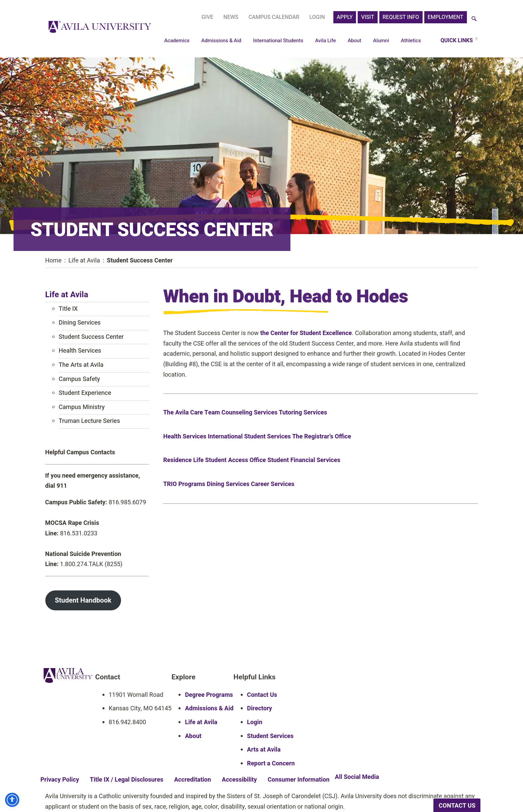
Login (317, 17)
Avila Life (326, 41)
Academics (177, 41)
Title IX (68, 309)
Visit (367, 17)
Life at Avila (67, 295)
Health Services (80, 351)
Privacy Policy (60, 780)
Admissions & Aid (221, 41)
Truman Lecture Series (90, 421)
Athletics (411, 41)
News (231, 17)
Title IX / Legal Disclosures (127, 780)
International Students (278, 41)
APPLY (345, 17)
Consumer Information (299, 780)
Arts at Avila (264, 750)
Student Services (270, 736)
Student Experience (85, 393)
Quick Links (457, 41)
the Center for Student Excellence (306, 334)
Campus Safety (79, 379)
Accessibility (239, 780)
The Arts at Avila (81, 365)
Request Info (401, 17)
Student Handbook (83, 600)
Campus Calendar (274, 17)
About (354, 41)
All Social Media (357, 777)
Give (207, 17)
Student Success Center (91, 337)
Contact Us (262, 695)
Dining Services (80, 323)
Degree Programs (209, 695)
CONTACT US (457, 806)
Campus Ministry (82, 407)
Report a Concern (271, 764)
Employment (446, 17)
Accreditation (193, 780)
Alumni (381, 41)
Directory (260, 709)
